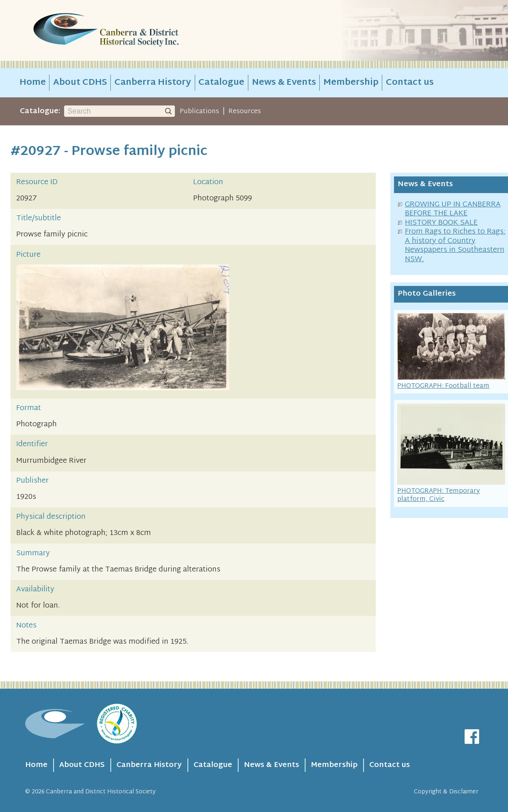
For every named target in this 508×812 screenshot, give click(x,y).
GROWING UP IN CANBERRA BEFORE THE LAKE (453, 209)
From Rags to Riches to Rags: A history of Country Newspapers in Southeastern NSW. (455, 246)
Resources (245, 112)
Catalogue (221, 83)
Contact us (410, 83)
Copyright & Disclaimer (446, 792)
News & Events (284, 83)
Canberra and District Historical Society (101, 792)
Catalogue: (40, 111)
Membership (351, 83)
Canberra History (153, 83)
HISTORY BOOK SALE (441, 223)
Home (33, 83)
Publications (199, 112)
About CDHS (80, 83)
